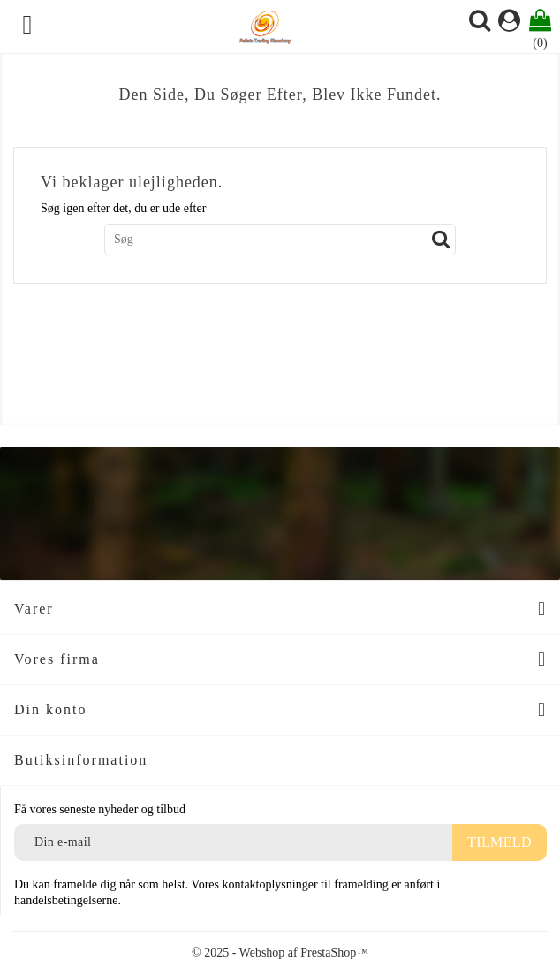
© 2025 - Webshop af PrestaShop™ (280, 953)
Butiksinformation (81, 760)
